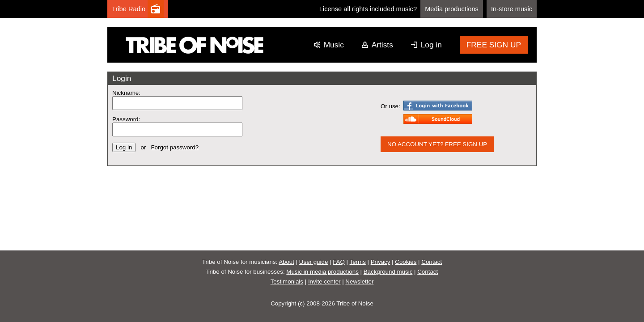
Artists (382, 45)
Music (334, 45)
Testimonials (287, 282)
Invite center (324, 282)
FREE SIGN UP (494, 45)
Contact (432, 262)
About (286, 262)
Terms (358, 262)
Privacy (381, 262)
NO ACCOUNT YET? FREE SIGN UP (437, 144)
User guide (314, 262)
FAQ (339, 262)
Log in (431, 45)
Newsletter (359, 282)
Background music (388, 272)
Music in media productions (322, 272)
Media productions (452, 9)
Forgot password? (175, 147)
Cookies (406, 262)
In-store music (512, 9)
